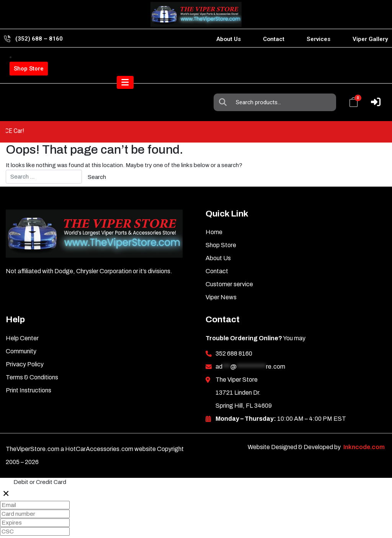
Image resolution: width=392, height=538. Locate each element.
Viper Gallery (370, 39)
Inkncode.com (364, 429)
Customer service (229, 267)
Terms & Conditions (32, 360)
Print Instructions (29, 373)
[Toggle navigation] (372, 93)
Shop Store (29, 69)
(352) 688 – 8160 (39, 39)
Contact (274, 39)
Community (21, 334)
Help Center (22, 321)
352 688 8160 (234, 336)
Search (225, 64)
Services (318, 39)
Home (214, 214)
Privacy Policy (25, 347)
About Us (229, 39)
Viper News (221, 280)
